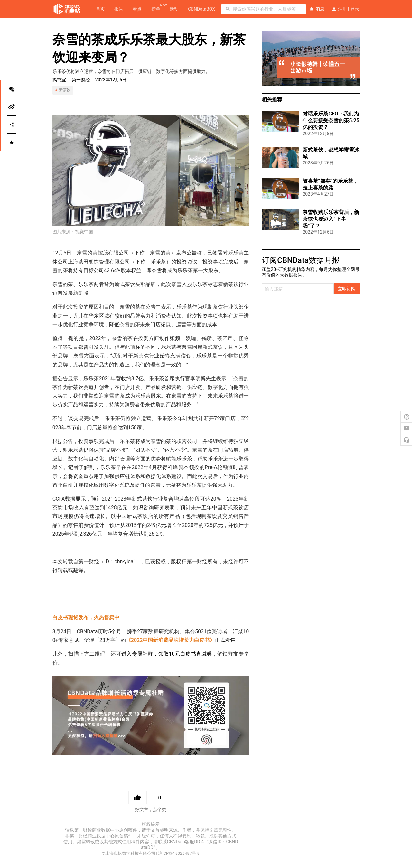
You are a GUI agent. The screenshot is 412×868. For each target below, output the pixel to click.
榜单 (156, 9)
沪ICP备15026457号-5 (179, 853)
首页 (100, 9)
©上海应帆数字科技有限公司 (128, 853)
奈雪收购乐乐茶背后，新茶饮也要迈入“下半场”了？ (331, 219)
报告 (119, 9)
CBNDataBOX (201, 9)
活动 (174, 9)
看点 (137, 9)
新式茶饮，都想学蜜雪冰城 (331, 153)
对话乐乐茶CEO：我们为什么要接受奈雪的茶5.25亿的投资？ (331, 120)
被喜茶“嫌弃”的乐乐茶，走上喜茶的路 (330, 184)
